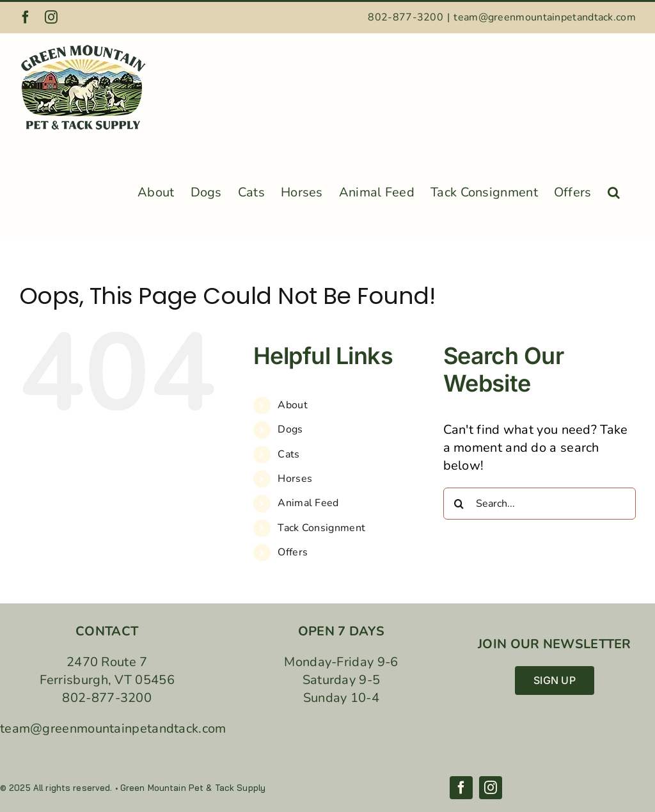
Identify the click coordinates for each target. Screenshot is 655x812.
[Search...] (540, 504)
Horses (295, 479)
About (293, 405)
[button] (614, 189)
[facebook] (461, 788)
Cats (288, 454)
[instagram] (491, 788)
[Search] (459, 504)
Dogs (290, 429)
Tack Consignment (321, 528)
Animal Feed (308, 503)
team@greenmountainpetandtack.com (545, 17)
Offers (293, 552)
